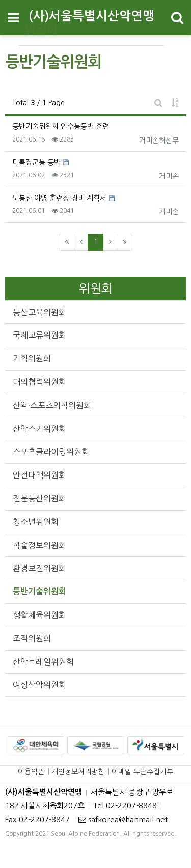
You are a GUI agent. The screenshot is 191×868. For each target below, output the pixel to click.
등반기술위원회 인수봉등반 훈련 (61, 126)
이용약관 (31, 772)
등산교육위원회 (39, 312)
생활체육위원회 (39, 615)
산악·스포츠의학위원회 (52, 405)
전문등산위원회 (39, 498)
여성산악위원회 (39, 685)
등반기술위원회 (39, 591)
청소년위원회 (36, 522)
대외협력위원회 (39, 382)
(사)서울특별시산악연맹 (91, 16)
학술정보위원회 (39, 545)
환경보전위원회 (39, 568)
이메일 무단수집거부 (142, 772)
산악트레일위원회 (43, 662)
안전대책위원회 (39, 475)
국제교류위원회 (39, 335)
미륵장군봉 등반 (36, 162)
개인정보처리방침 (78, 772)
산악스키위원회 (39, 429)
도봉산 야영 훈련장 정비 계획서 (59, 198)
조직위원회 (32, 638)
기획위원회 (32, 358)
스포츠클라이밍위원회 (51, 452)
